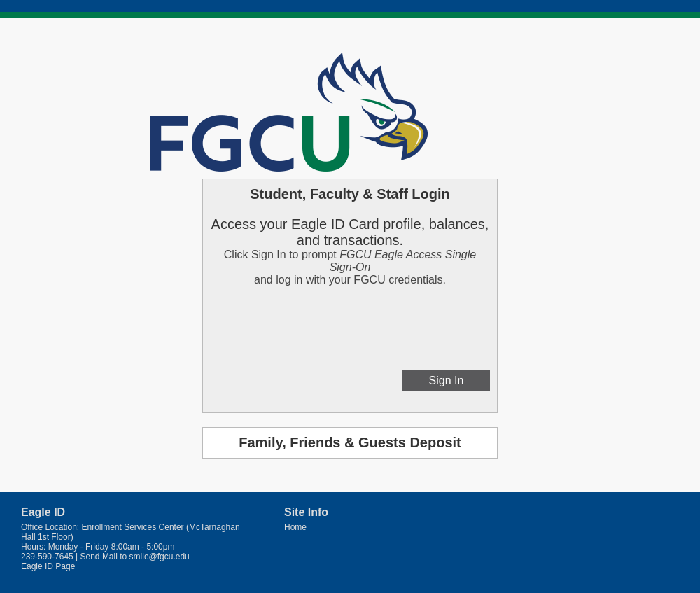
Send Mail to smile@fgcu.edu (135, 557)
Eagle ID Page (48, 566)
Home (295, 527)
